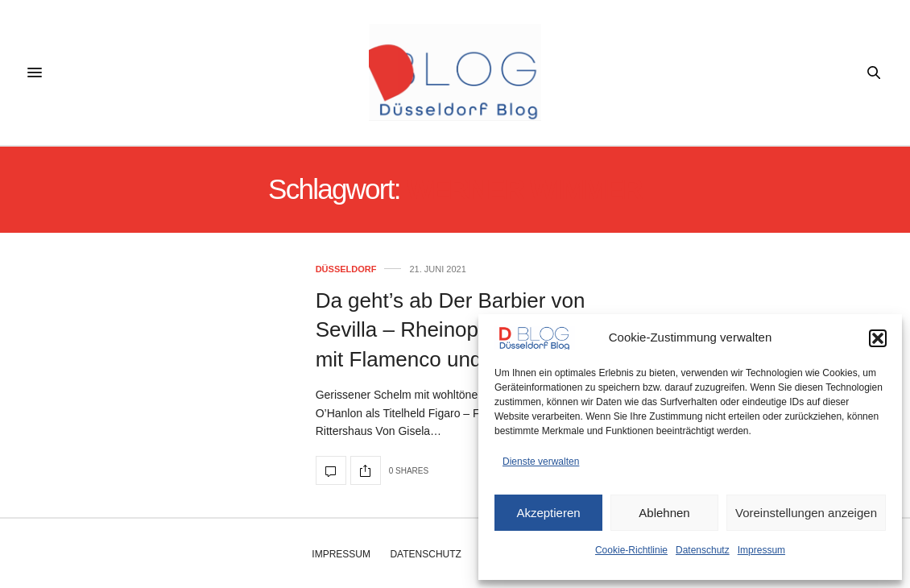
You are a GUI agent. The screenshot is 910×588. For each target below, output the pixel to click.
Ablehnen (664, 513)
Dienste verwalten (541, 462)
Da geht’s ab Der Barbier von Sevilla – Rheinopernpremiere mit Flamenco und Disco (454, 330)
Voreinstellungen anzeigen (806, 513)
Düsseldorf (346, 269)
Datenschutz (703, 550)
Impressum (761, 550)
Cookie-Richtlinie (631, 550)
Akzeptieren (548, 513)
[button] (878, 338)
